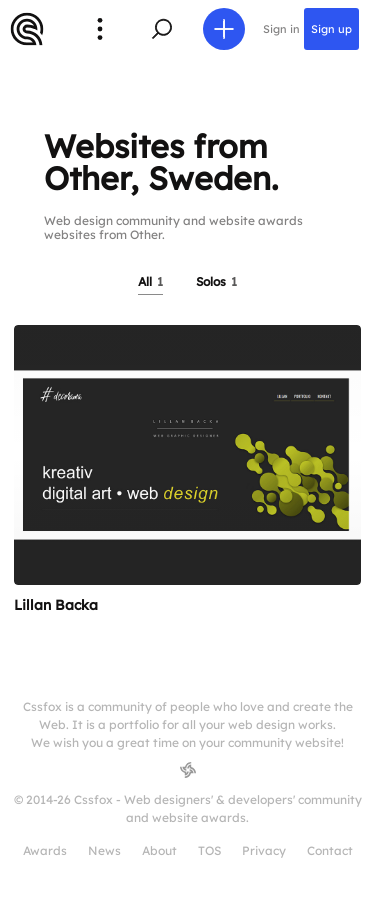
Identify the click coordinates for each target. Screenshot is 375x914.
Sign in (281, 29)
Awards (45, 850)
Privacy (264, 850)
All (150, 281)
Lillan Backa (56, 605)
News (104, 850)
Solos (216, 281)
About (159, 850)
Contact (330, 850)
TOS (209, 850)
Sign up (331, 29)
